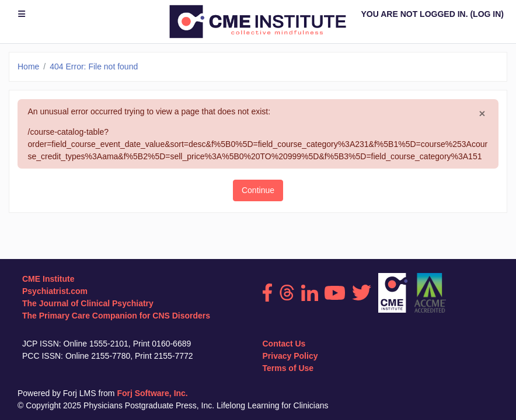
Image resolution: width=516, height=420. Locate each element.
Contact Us (284, 344)
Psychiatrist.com (55, 291)
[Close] (482, 114)
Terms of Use (288, 368)
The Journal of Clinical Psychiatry (88, 303)
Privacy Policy (290, 356)
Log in (487, 14)
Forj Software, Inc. (152, 393)
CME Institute (48, 279)
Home (28, 66)
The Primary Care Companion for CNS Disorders (116, 316)
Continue (258, 190)
